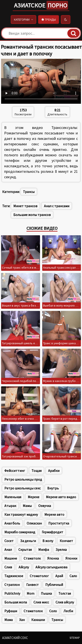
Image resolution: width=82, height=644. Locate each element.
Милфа (44, 549)
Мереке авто (54, 514)
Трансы (29, 192)
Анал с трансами (57, 206)
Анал (8, 549)
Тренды (49, 20)
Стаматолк (32, 558)
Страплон (12, 585)
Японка (53, 558)
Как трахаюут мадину (21, 514)
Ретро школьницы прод (23, 479)
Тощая (37, 471)
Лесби (68, 611)
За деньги (28, 541)
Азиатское (41, 5)
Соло (53, 611)
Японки (71, 558)
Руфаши (11, 611)
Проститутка (59, 523)
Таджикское (14, 576)
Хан (22, 620)
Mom (31, 593)
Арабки (54, 471)
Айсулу (24, 567)
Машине (11, 558)
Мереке (34, 497)
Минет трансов (25, 206)
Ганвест (32, 585)
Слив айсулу (65, 602)
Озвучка (45, 506)
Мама (9, 620)
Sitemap (75, 638)
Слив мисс (41, 602)
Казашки (38, 620)
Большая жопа (16, 602)
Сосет (9, 541)
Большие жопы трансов (32, 215)
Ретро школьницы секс (23, 488)
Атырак (10, 506)
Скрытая (25, 549)
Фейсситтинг (15, 471)
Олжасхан (34, 523)
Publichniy (12, 593)
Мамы (27, 506)
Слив (8, 567)
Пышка (46, 593)
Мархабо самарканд (20, 532)
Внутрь (53, 488)
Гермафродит (52, 532)
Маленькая (13, 497)
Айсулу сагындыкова (51, 567)
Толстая (65, 593)
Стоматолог (39, 576)
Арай (59, 576)
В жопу (48, 541)
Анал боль (12, 523)
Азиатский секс (15, 638)
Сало (73, 576)
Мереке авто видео (61, 497)
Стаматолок (33, 611)
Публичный (54, 585)
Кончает (66, 541)
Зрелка (61, 549)
